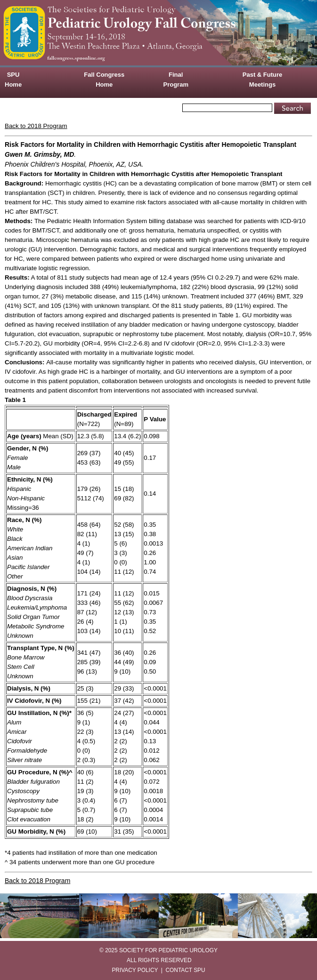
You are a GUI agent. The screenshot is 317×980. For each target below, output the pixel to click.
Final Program (176, 80)
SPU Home (13, 80)
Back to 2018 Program (36, 126)
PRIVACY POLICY (135, 970)
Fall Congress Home (104, 80)
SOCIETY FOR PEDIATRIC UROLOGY (168, 950)
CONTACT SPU (186, 970)
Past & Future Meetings (263, 80)
